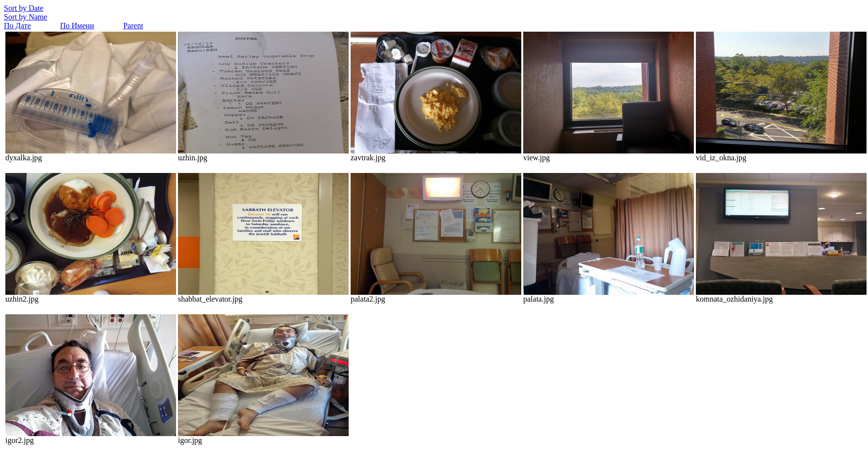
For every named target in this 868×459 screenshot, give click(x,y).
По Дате (17, 26)
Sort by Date (24, 8)
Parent (133, 26)
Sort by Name (26, 17)
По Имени (77, 26)
